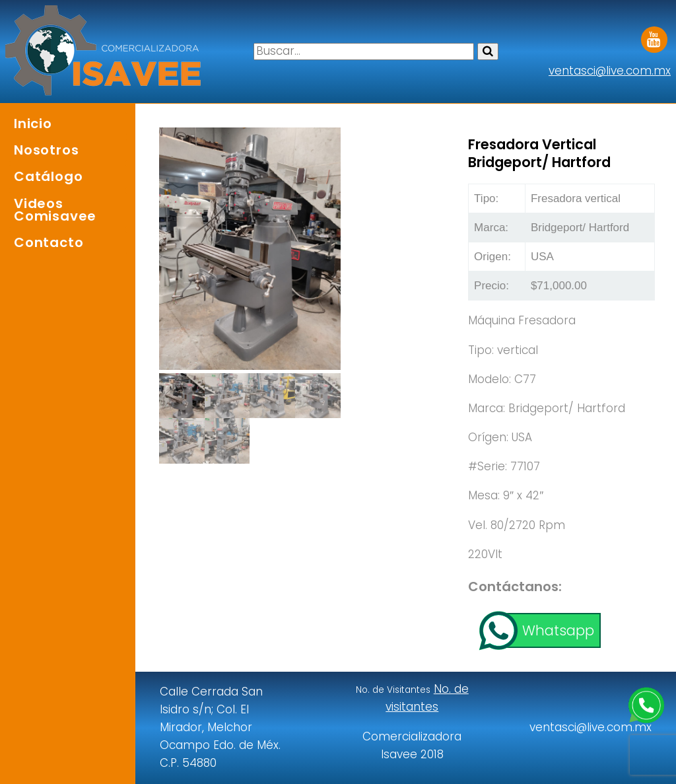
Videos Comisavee (55, 210)
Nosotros (46, 150)
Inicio (33, 124)
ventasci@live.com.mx (610, 71)
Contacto (49, 242)
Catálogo (48, 176)
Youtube (654, 35)
